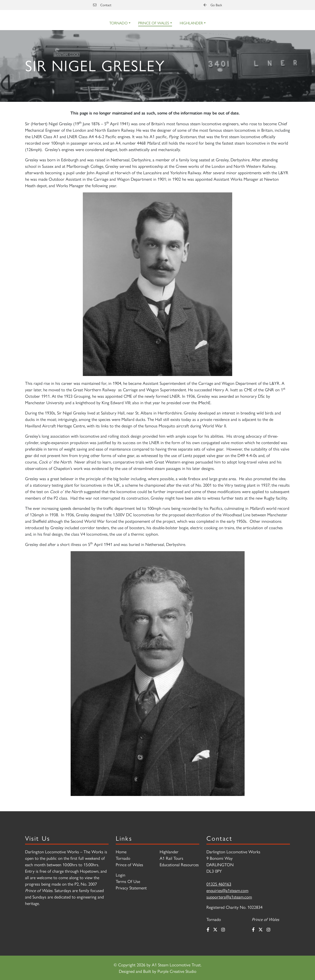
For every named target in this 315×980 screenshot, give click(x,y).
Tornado (118, 23)
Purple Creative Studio (177, 971)
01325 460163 (219, 884)
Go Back (213, 5)
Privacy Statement (131, 888)
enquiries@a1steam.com (227, 890)
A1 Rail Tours (171, 858)
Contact (102, 5)
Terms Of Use (128, 881)
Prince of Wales (154, 23)
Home (121, 852)
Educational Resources (179, 864)
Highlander (191, 23)
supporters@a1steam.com (229, 897)
